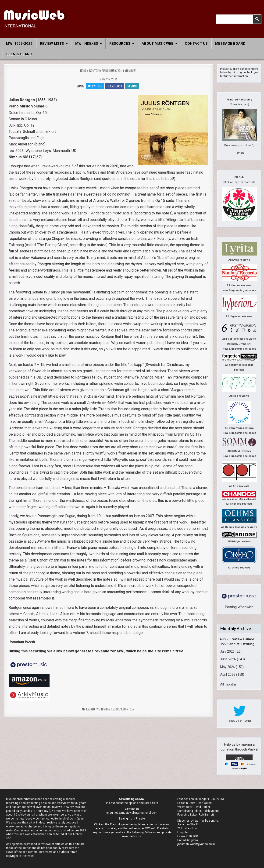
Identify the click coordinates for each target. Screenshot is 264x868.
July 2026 (227, 651)
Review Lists (52, 44)
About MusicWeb (158, 44)
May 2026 (227, 667)
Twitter (95, 86)
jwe (98, 709)
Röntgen (129, 709)
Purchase (231, 145)
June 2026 (228, 659)
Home (83, 71)
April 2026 (228, 675)
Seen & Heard (19, 54)
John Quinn (204, 803)
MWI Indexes (87, 44)
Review (239, 153)
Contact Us (196, 44)
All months (228, 684)
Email (132, 86)
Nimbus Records (112, 709)
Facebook (115, 86)
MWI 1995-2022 (19, 44)
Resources (120, 44)
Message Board (230, 44)
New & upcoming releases (239, 290)
